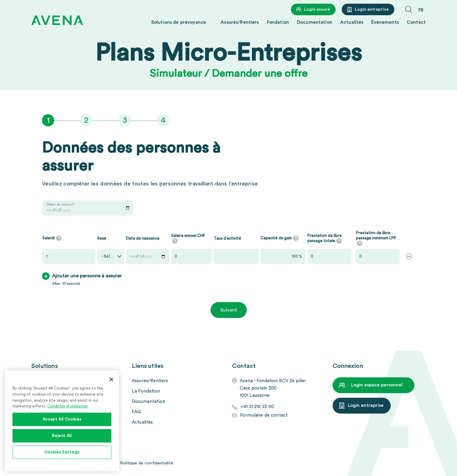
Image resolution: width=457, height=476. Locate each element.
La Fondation (146, 391)
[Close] (111, 379)
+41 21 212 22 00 (257, 407)
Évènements (385, 22)
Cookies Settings (62, 452)
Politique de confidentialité (147, 463)
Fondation (278, 22)
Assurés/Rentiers (240, 22)
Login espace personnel (377, 385)
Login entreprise (372, 9)
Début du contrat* (61, 205)
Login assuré (317, 9)
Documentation (315, 22)
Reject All (62, 436)
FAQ (136, 412)
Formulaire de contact (264, 415)
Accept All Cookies (62, 419)
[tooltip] (59, 238)
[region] (62, 421)
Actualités (352, 22)
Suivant (229, 310)
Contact (416, 22)
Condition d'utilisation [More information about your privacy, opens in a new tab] (67, 406)
